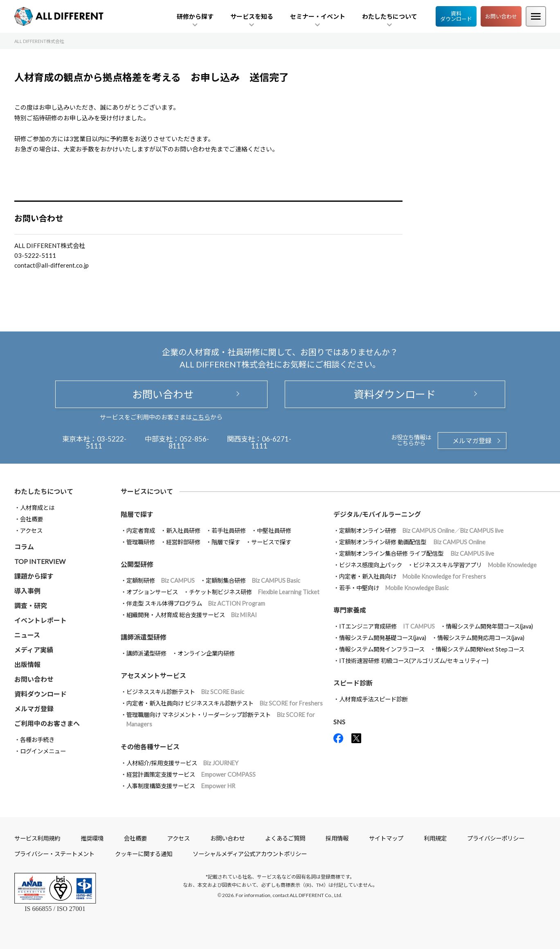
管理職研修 (141, 542)
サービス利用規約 (37, 838)
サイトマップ (386, 838)
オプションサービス (152, 592)
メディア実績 (34, 650)
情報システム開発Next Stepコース (480, 649)
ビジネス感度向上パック (371, 565)
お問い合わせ (501, 16)
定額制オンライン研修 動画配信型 (412, 542)
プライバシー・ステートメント (54, 854)
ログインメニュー (43, 751)
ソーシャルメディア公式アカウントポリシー (250, 854)
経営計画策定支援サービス (191, 774)
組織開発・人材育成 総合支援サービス (192, 615)
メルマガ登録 (472, 441)
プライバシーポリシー (496, 838)
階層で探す (226, 542)
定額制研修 (161, 580)
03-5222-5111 (106, 442)
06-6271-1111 (271, 442)
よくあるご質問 (285, 838)
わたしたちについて (44, 491)
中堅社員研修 (274, 531)
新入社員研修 (183, 531)
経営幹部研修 (183, 542)
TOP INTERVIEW (40, 561)
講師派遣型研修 (146, 653)
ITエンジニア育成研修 (387, 626)
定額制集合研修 (253, 580)
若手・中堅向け (394, 588)
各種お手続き (37, 740)
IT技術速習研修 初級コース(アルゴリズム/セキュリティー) (414, 661)
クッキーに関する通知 (144, 854)
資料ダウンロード (456, 16)
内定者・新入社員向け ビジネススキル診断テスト (225, 703)
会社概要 (31, 519)
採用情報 (337, 838)
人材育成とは (37, 508)
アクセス (31, 531)
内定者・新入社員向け (413, 576)
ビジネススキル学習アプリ (475, 565)
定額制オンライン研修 (421, 531)
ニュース (27, 635)
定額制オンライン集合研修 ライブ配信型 (417, 553)
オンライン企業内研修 (206, 653)
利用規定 (435, 838)
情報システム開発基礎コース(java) (383, 638)
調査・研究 (31, 605)
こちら (201, 417)
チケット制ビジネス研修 (254, 592)
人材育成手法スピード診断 (373, 699)
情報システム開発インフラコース (382, 649)
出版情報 (27, 664)
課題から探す (34, 576)
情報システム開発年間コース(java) (489, 626)
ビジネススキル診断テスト (185, 692)
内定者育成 (141, 531)
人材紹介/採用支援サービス (182, 763)
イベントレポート (40, 620)
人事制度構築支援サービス (181, 786)
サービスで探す (271, 542)
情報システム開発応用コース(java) (481, 638)
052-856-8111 (189, 442)
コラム (24, 547)
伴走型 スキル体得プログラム (196, 603)
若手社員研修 (229, 531)
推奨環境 (92, 838)
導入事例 (27, 591)
